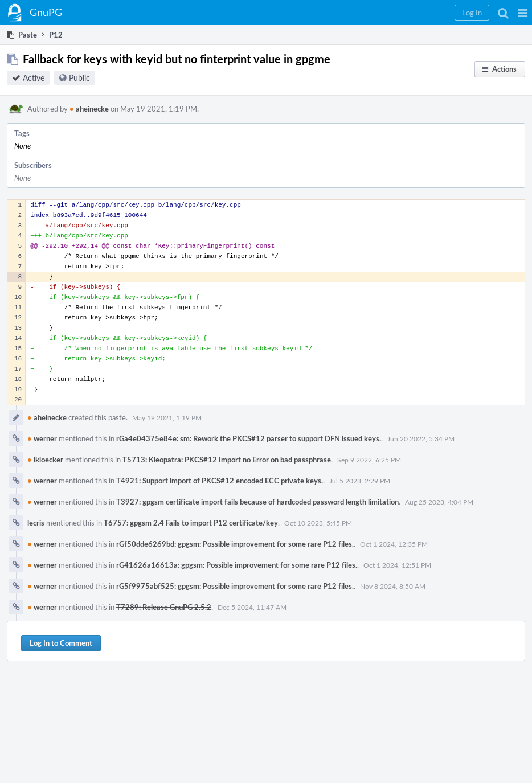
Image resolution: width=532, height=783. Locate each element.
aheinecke (89, 109)
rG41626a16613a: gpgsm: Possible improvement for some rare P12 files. (237, 565)
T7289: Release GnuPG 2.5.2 (164, 607)
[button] (523, 13)
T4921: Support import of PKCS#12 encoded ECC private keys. (220, 481)
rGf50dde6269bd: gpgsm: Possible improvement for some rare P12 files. (235, 544)
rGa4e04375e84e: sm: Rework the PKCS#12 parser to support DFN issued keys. (249, 438)
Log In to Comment (61, 643)
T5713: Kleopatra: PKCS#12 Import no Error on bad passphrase (227, 460)
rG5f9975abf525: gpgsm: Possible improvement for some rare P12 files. (235, 586)
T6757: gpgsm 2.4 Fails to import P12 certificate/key (191, 523)
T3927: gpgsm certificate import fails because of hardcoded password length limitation (257, 502)
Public (79, 78)
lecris (36, 523)
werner (42, 438)
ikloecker (45, 460)
